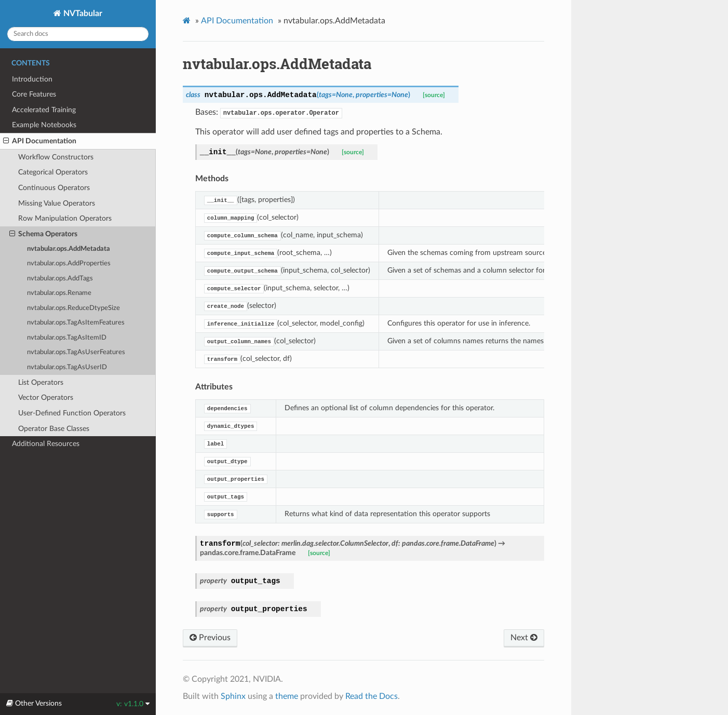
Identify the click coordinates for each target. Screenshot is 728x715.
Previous (210, 638)
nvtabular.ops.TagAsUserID (67, 367)
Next (524, 638)
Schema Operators (43, 234)
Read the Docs (372, 696)
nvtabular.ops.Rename (59, 293)
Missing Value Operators (57, 203)
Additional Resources (46, 444)
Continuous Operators (54, 188)
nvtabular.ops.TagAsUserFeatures (76, 352)
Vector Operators (46, 397)
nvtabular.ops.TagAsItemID (67, 338)
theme (287, 696)
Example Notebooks (44, 125)
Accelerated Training (44, 110)
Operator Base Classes (54, 429)
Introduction (32, 79)
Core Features (34, 94)
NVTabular (82, 14)
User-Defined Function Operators (72, 413)
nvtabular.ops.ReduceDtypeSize (73, 308)
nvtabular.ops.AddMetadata (69, 249)
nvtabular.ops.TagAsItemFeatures (76, 323)
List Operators (41, 382)
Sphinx (233, 696)
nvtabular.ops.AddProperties (69, 264)
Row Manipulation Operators (65, 218)
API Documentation (40, 141)
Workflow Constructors (56, 157)
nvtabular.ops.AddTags (60, 279)
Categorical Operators (53, 172)
